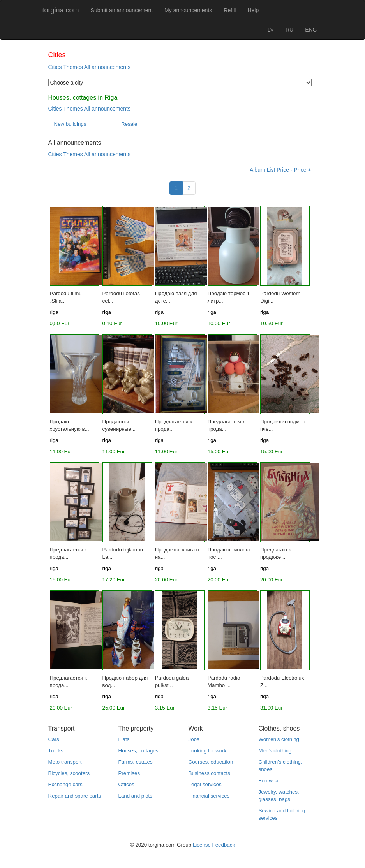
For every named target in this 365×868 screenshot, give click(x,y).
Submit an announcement (122, 10)
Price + (303, 170)
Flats (124, 739)
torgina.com (61, 10)
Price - (284, 170)
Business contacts (209, 773)
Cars (54, 739)
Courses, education (211, 762)
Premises (129, 773)
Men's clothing (275, 751)
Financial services (209, 796)
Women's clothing (279, 739)
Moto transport (65, 762)
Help (253, 10)
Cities (55, 67)
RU (289, 30)
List (271, 170)
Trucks (56, 751)
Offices (126, 784)
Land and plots (135, 796)
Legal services (205, 784)
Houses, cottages (138, 751)
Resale (129, 124)
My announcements (188, 10)
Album (257, 170)
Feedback (224, 845)
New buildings (70, 124)
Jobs (194, 739)
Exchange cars (65, 784)
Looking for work (208, 751)
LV (271, 30)
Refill (230, 10)
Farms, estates (136, 762)
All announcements (107, 67)
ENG (311, 30)
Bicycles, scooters (69, 773)
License (202, 845)
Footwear (270, 781)
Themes (73, 67)
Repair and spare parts (75, 796)
